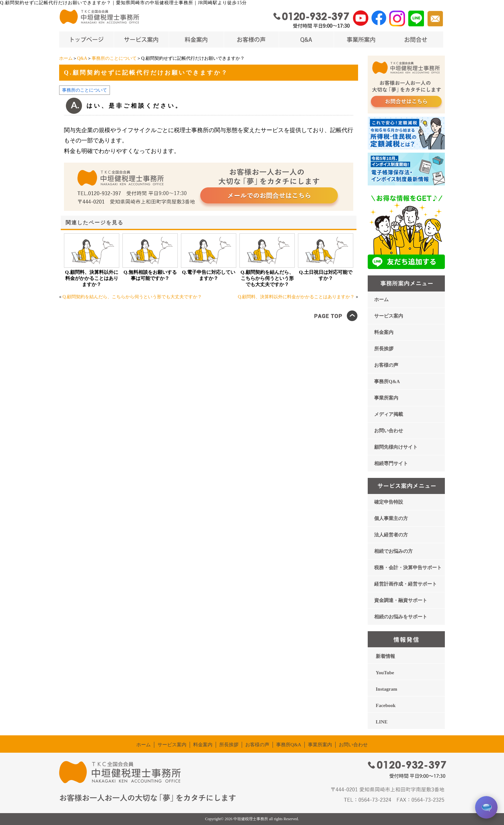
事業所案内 (386, 398)
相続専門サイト (391, 463)
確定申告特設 (389, 502)
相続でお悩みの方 (393, 551)
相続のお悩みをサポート (401, 617)
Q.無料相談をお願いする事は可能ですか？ (150, 275)
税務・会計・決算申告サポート (408, 568)
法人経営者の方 (391, 535)
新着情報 (385, 656)
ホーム (66, 58)
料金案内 (384, 332)
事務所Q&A (387, 381)
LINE (382, 722)
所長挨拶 (384, 349)
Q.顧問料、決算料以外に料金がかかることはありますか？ (91, 278)
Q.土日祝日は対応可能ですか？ (325, 275)
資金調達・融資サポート (401, 600)
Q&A (82, 58)
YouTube (385, 673)
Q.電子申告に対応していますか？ (208, 275)
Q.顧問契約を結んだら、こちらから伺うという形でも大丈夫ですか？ (267, 278)
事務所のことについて (114, 58)
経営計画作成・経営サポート (405, 584)
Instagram (387, 689)
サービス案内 (389, 316)
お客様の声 (386, 365)
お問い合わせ (389, 431)
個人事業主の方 (391, 518)
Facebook (386, 705)
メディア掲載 (389, 414)
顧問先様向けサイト (396, 447)
